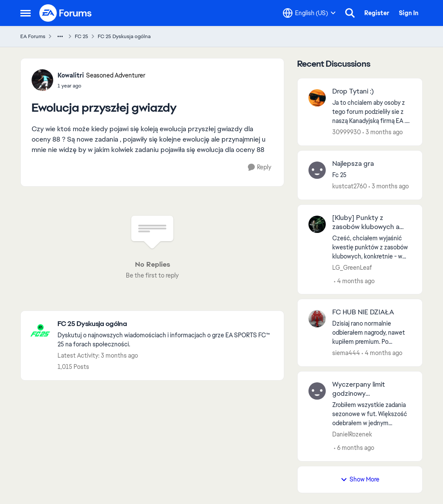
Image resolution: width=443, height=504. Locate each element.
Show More (360, 479)
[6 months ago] (354, 448)
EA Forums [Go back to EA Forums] (33, 36)
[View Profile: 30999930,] (317, 98)
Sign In (409, 13)
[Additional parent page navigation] (60, 36)
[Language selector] (309, 13)
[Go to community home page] (66, 13)
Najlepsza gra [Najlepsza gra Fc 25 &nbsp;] (353, 164)
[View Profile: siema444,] (317, 319)
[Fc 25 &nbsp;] (372, 175)
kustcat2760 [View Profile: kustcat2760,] (350, 186)
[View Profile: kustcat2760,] (317, 170)
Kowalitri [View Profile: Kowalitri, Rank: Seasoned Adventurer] (71, 75)
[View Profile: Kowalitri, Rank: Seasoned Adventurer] (42, 80)
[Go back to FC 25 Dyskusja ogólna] (166, 324)
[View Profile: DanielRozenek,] (317, 391)
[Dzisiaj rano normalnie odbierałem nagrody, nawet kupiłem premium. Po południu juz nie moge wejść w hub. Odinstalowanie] (372, 333)
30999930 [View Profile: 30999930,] (347, 132)
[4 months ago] (354, 281)
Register (377, 13)
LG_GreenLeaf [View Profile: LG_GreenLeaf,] (352, 267)
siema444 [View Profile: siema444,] (346, 353)
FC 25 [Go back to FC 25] (82, 36)
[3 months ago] (383, 132)
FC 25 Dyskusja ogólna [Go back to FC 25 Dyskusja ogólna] (124, 36)
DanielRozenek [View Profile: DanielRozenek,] (352, 434)
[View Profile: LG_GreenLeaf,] (317, 224)
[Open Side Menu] (26, 13)
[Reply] (260, 167)
